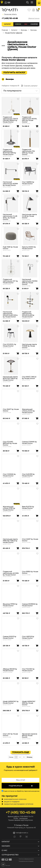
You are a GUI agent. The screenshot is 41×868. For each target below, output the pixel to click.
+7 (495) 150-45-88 (10, 18)
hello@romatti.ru (21, 833)
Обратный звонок (34, 18)
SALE (26, 24)
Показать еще (21, 752)
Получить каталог (14, 72)
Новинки (18, 24)
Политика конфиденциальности (26, 859)
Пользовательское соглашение (26, 861)
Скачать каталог (29, 86)
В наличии (34, 24)
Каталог (7, 24)
